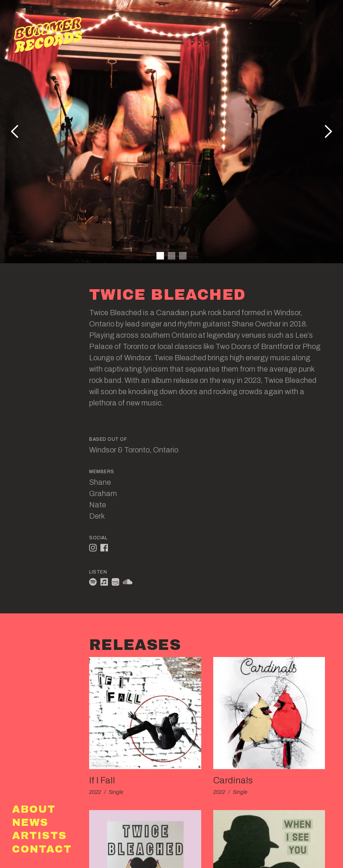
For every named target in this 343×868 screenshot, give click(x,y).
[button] (328, 132)
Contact (42, 849)
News (30, 823)
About (34, 810)
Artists (39, 836)
